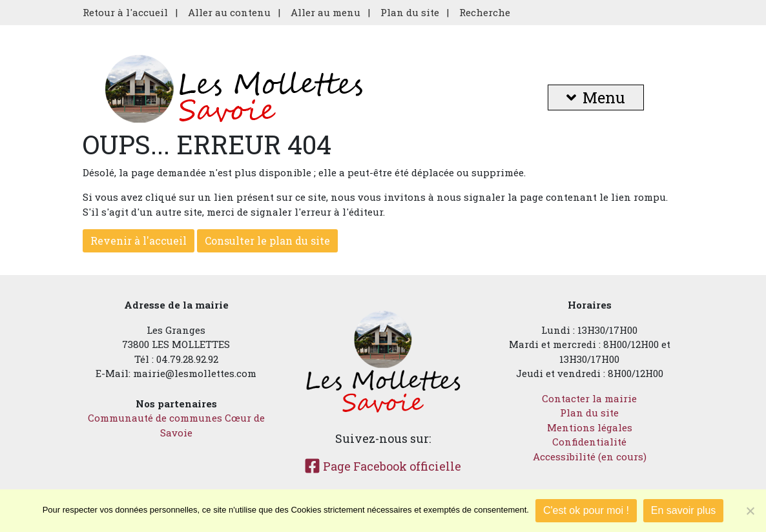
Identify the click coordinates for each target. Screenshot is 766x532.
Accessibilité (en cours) (590, 456)
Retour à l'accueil (125, 12)
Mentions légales (590, 427)
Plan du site (410, 12)
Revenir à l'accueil (139, 240)
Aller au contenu (229, 12)
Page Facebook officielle (383, 466)
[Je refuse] (750, 511)
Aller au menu (326, 12)
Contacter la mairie (589, 398)
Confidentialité (589, 442)
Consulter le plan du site (267, 240)
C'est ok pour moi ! (586, 510)
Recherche (485, 12)
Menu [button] (596, 97)
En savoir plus (684, 510)
